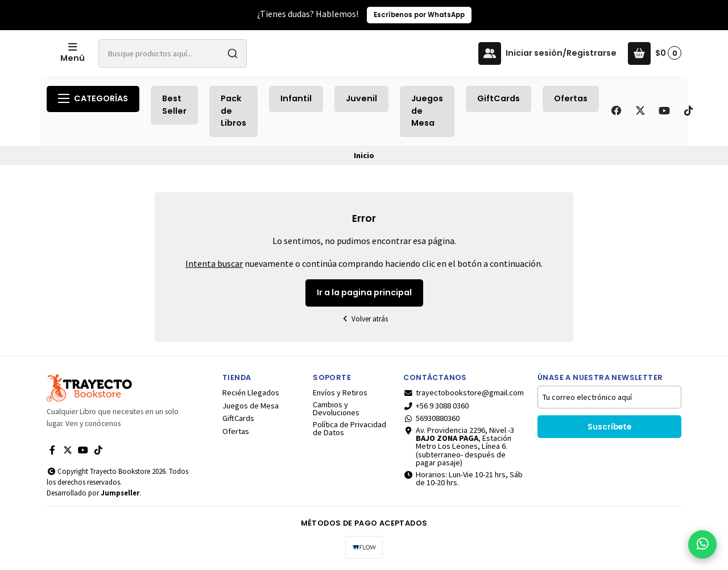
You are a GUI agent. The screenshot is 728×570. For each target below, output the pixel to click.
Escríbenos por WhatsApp (419, 15)
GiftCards (499, 98)
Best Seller (174, 105)
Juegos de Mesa (427, 111)
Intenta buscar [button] (214, 263)
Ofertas (571, 98)
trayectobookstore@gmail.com (464, 393)
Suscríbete (609, 427)
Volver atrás (364, 319)
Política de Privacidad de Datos (349, 429)
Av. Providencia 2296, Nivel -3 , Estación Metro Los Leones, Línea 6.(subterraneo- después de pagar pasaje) (459, 447)
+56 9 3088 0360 (436, 406)
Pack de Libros (233, 111)
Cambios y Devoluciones (336, 409)
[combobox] (260, 53)
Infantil (296, 98)
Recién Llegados (251, 393)
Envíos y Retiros (340, 393)
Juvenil (361, 98)
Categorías (93, 98)
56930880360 (431, 418)
